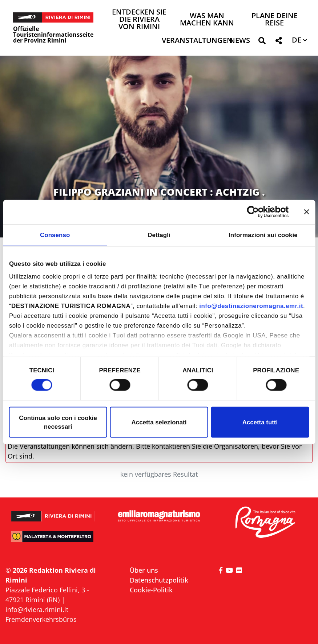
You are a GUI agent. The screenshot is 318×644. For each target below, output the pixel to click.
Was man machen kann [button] (207, 20)
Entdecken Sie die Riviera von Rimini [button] (139, 20)
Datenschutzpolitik (159, 580)
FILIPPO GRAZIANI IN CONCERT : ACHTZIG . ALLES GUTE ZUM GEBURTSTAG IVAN (159, 198)
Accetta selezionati (159, 422)
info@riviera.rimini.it (37, 609)
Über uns (144, 570)
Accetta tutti (260, 422)
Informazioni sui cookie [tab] (263, 235)
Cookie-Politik (151, 590)
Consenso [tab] (55, 235)
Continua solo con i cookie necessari (58, 422)
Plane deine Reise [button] (275, 20)
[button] (262, 42)
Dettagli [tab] (159, 235)
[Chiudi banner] (306, 212)
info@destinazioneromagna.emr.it (251, 306)
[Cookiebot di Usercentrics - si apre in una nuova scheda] (257, 212)
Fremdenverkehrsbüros (41, 619)
